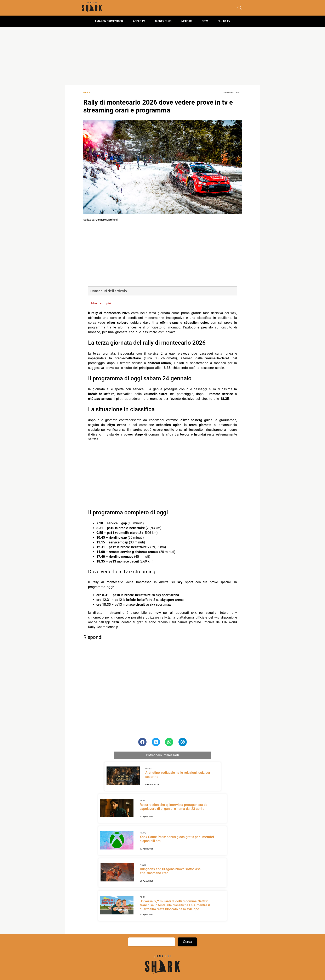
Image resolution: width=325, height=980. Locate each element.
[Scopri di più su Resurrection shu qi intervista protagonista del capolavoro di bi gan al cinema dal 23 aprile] (117, 809)
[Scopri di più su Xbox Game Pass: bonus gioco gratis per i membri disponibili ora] (117, 841)
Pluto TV (224, 21)
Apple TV (139, 21)
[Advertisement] (162, 56)
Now (205, 21)
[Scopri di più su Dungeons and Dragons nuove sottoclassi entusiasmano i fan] (117, 873)
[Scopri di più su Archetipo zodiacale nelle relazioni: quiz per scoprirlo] (123, 776)
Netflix (187, 21)
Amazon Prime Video (109, 21)
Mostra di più (101, 303)
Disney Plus (163, 21)
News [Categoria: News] (87, 93)
